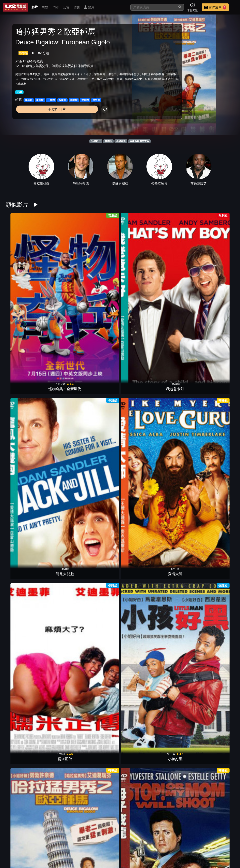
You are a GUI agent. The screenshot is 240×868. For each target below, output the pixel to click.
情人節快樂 (100, 407)
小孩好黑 (218, 270)
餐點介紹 (152, 844)
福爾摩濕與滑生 (22, 544)
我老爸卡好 (61, 270)
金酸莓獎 (121, 141)
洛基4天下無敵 (179, 407)
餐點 (45, 7)
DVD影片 (96, 141)
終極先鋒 (22, 475)
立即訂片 (41, 118)
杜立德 (140, 818)
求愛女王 (140, 612)
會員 (89, 7)
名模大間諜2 (140, 544)
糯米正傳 (179, 270)
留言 (77, 7)
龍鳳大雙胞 (100, 270)
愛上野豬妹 (179, 612)
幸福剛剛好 (218, 749)
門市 (56, 7)
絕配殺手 (61, 475)
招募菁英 (132, 852)
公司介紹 (152, 852)
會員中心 (172, 852)
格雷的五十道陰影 (22, 407)
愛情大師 (140, 270)
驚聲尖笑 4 (22, 681)
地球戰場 (140, 475)
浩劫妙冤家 (61, 749)
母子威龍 (61, 338)
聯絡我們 (211, 844)
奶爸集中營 (218, 612)
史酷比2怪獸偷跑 (218, 681)
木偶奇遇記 (100, 338)
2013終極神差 (218, 475)
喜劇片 (108, 141)
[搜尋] (153, 7)
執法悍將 (218, 407)
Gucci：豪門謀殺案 (140, 749)
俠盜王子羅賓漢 (100, 475)
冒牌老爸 (140, 338)
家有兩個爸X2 (100, 544)
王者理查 (179, 749)
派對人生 (61, 544)
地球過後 (61, 407)
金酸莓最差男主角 (139, 141)
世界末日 (179, 475)
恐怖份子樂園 (22, 612)
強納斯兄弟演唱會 (140, 407)
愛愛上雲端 (218, 544)
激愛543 (61, 612)
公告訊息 (191, 844)
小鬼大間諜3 (140, 681)
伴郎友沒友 (179, 544)
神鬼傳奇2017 (218, 338)
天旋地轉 (100, 749)
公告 (66, 7)
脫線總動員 (22, 749)
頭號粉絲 (179, 338)
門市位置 (172, 844)
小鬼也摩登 (61, 681)
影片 (35, 7)
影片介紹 (132, 844)
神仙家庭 (100, 681)
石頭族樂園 (179, 681)
